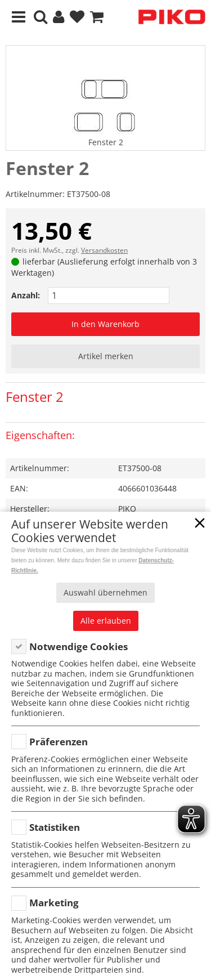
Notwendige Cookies (78, 646)
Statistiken (55, 827)
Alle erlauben (106, 621)
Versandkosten (104, 250)
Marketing (54, 903)
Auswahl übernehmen (105, 592)
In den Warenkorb (105, 324)
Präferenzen (59, 742)
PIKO (127, 509)
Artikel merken (106, 356)
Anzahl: (26, 295)
